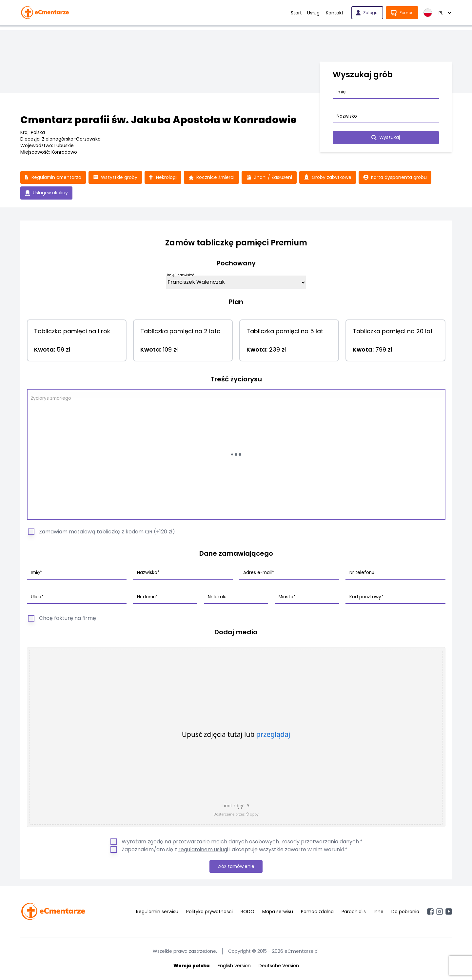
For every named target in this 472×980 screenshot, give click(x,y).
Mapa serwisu (278, 912)
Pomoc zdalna (317, 912)
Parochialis (354, 912)
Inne (379, 912)
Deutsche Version (279, 966)
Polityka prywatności (209, 912)
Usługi (314, 13)
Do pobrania (405, 912)
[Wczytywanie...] (236, 455)
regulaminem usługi (203, 850)
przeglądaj (273, 735)
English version (234, 966)
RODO (247, 912)
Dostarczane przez (236, 814)
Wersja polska (192, 966)
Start (296, 13)
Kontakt (335, 13)
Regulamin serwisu (157, 912)
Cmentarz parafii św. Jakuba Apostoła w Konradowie (158, 120)
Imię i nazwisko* (181, 275)
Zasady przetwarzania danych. (321, 842)
